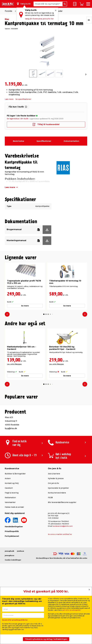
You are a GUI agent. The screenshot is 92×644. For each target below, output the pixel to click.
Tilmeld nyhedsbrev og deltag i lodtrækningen (46, 639)
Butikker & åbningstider (15, 534)
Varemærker (10, 563)
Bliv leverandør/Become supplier (62, 563)
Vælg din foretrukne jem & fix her (39, 19)
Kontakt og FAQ (12, 544)
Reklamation (10, 558)
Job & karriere (54, 534)
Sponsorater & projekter (58, 548)
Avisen (8, 539)
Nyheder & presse (56, 539)
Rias (7, 19)
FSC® (50, 558)
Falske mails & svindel (14, 567)
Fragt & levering (12, 553)
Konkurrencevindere (57, 553)
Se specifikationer (23, 99)
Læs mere (9, 99)
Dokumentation (71, 141)
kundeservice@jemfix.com (63, 586)
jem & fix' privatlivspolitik (72, 610)
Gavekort (9, 548)
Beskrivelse (19, 141)
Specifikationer (44, 141)
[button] (44, 314)
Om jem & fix (53, 544)
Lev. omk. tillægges (14, 364)
